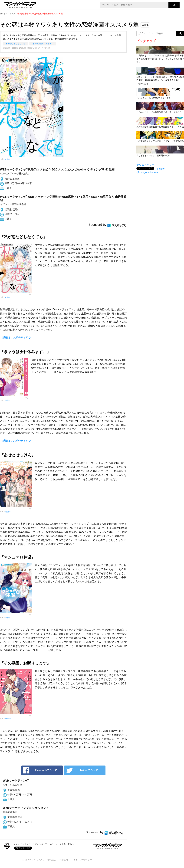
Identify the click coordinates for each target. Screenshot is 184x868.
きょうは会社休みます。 (43, 44)
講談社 (8, 512)
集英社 (8, 400)
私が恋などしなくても (16, 44)
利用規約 (64, 860)
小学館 (8, 159)
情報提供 (52, 860)
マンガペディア (145, 165)
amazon (8, 719)
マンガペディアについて (33, 860)
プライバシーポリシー (82, 860)
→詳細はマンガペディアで (15, 338)
